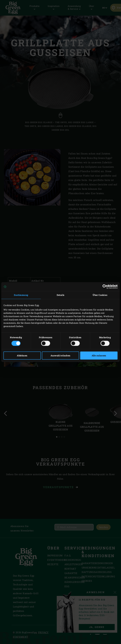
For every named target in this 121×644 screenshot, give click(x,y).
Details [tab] (61, 295)
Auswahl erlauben (60, 355)
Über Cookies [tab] (100, 295)
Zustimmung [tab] (21, 295)
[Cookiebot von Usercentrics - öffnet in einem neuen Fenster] (104, 287)
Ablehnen (22, 355)
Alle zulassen (99, 355)
